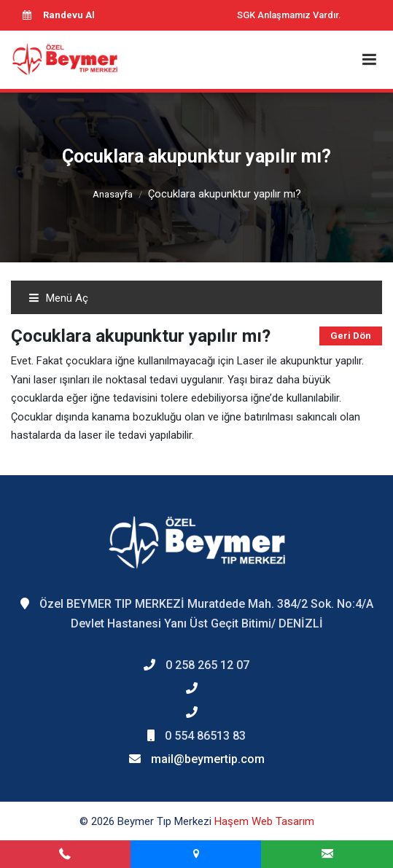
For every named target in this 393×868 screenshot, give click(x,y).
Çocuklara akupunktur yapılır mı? (225, 194)
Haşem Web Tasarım (264, 821)
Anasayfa (113, 194)
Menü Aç (58, 298)
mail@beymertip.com (208, 759)
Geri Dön (351, 336)
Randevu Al (58, 15)
